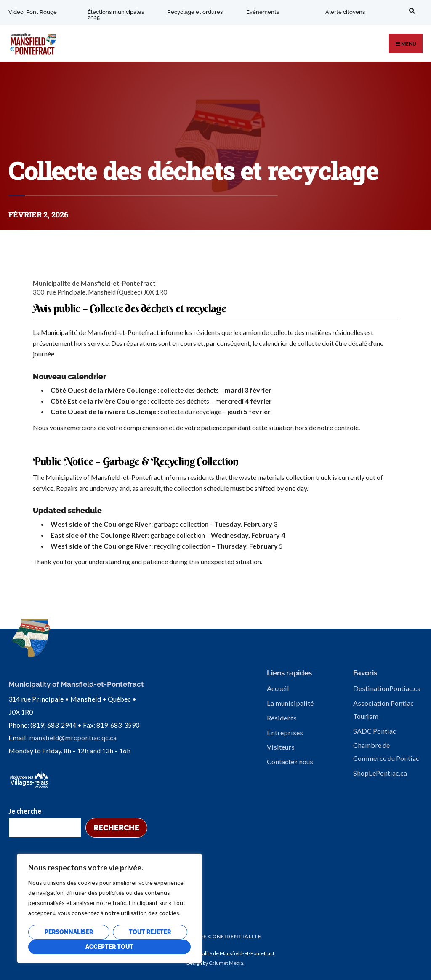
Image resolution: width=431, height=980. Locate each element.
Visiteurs (281, 747)
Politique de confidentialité (214, 936)
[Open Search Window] (410, 11)
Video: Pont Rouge (33, 12)
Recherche (116, 827)
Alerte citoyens (345, 12)
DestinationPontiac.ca (387, 688)
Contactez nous (290, 762)
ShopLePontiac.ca (380, 773)
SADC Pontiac (375, 731)
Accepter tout (109, 947)
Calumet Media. (227, 962)
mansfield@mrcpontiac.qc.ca (73, 737)
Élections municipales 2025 (116, 15)
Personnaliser (69, 932)
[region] (109, 908)
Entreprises (285, 732)
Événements (262, 12)
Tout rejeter (150, 932)
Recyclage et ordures (194, 12)
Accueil (278, 688)
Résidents (282, 718)
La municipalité (290, 703)
